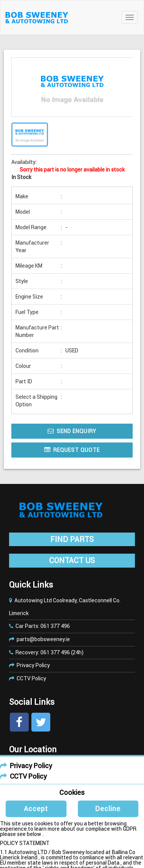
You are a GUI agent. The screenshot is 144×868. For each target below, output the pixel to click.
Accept (36, 809)
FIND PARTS (72, 539)
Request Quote (72, 450)
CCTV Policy (31, 678)
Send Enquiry (72, 431)
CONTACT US (72, 560)
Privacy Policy (33, 665)
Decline (108, 809)
